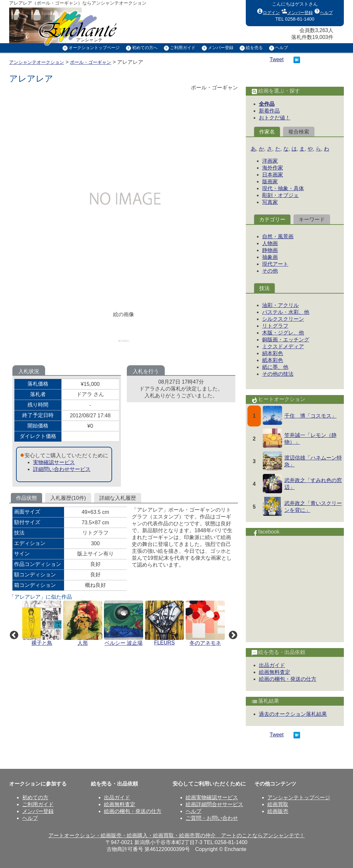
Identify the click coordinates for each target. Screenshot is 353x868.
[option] (43, 624)
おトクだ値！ (275, 118)
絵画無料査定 (275, 672)
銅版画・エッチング (286, 340)
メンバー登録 (297, 11)
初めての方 (35, 797)
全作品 (267, 104)
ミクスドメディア (283, 346)
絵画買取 (278, 804)
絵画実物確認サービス (212, 797)
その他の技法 (278, 374)
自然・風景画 (278, 236)
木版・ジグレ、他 (283, 333)
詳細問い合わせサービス (62, 469)
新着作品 (269, 111)
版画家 (270, 181)
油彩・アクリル (280, 305)
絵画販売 (278, 811)
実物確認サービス (54, 462)
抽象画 (270, 257)
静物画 (270, 250)
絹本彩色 (273, 353)
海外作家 (273, 168)
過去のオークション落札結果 (293, 714)
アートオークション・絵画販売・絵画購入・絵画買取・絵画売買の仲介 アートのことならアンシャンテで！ (176, 835)
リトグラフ (275, 326)
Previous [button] (12, 634)
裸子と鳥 (42, 643)
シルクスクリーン (283, 319)
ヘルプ (323, 11)
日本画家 (273, 175)
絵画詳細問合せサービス (214, 804)
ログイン (268, 11)
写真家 (270, 202)
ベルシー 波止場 (124, 643)
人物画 (270, 243)
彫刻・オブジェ (280, 195)
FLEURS (164, 643)
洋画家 (270, 161)
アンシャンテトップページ (299, 797)
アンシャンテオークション (37, 62)
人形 (83, 643)
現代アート (275, 264)
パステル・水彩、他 (286, 312)
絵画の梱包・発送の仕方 (288, 679)
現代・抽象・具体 (283, 188)
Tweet (277, 59)
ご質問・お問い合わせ (212, 818)
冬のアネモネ (205, 643)
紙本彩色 (273, 360)
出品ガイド (272, 665)
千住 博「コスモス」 (311, 416)
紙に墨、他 (275, 367)
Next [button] (231, 634)
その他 (270, 271)
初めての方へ (145, 48)
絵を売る (254, 48)
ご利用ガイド (183, 48)
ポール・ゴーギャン (91, 62)
